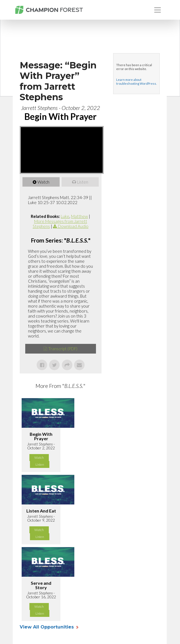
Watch (43, 182)
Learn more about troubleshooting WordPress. (136, 82)
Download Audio (73, 226)
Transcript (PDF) (63, 349)
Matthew (79, 216)
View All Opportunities (47, 627)
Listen (83, 182)
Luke (65, 216)
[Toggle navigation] (158, 10)
